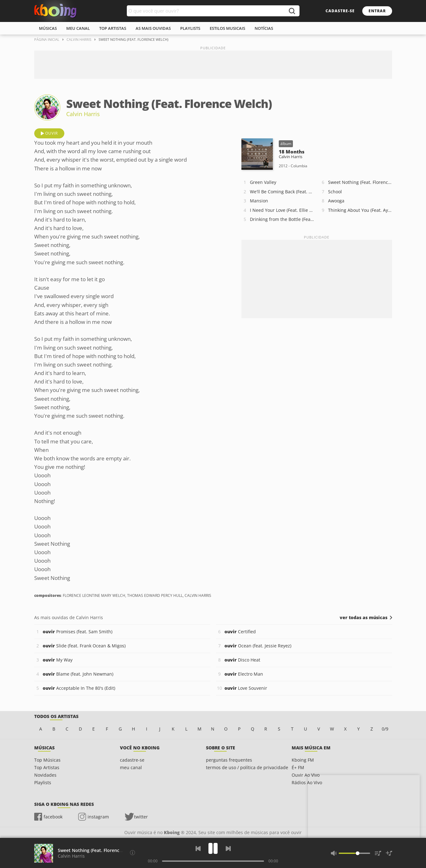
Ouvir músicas (55, 11)
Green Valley (263, 182)
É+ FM (298, 767)
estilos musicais (227, 28)
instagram (98, 817)
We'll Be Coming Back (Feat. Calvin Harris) (282, 192)
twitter (141, 817)
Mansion (259, 201)
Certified (240, 632)
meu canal (78, 28)
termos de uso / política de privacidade (247, 767)
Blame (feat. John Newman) (78, 674)
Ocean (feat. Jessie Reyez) (258, 646)
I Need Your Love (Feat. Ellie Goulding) (282, 210)
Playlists (43, 782)
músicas (48, 28)
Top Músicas (47, 760)
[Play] (213, 848)
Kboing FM (303, 760)
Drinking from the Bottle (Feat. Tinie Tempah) (282, 219)
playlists (190, 28)
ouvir (51, 133)
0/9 (385, 729)
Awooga (336, 201)
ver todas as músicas (364, 618)
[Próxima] (228, 849)
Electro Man (244, 674)
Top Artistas (47, 767)
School (335, 192)
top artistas (113, 28)
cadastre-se (340, 11)
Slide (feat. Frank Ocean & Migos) (84, 646)
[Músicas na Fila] (378, 853)
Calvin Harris (83, 114)
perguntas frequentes (229, 760)
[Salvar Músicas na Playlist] (389, 853)
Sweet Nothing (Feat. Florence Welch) (360, 182)
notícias (264, 28)
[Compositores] (132, 853)
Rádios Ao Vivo (307, 782)
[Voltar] (198, 849)
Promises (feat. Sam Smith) (78, 632)
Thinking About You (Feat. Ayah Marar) (360, 210)
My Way (58, 660)
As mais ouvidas (153, 28)
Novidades (45, 775)
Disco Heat (242, 660)
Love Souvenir (246, 688)
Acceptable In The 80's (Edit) (79, 688)
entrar (377, 11)
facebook (53, 817)
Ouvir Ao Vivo (306, 775)
